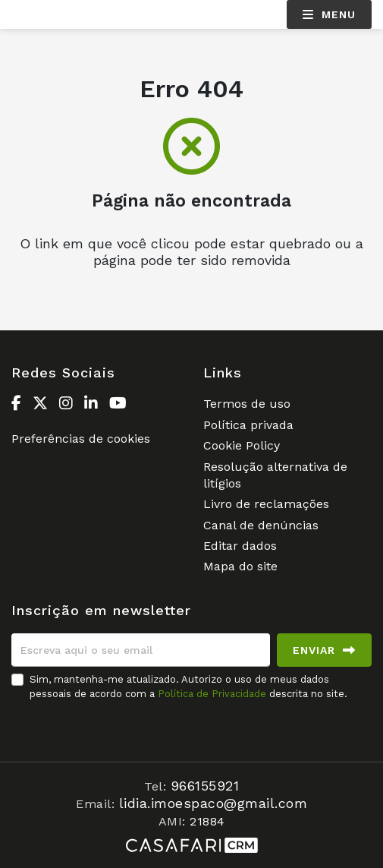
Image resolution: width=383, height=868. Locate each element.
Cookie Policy (242, 445)
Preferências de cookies (81, 439)
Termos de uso (247, 404)
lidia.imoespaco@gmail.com (213, 803)
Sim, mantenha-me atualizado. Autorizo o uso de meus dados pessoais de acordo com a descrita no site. (188, 686)
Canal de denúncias (261, 525)
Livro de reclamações (266, 504)
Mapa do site (240, 566)
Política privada (248, 425)
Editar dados (240, 546)
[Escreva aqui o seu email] (141, 650)
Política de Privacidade (213, 694)
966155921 (205, 786)
